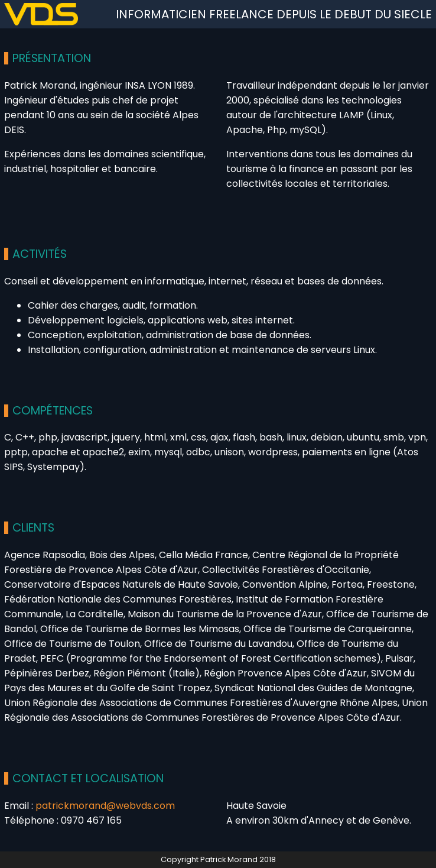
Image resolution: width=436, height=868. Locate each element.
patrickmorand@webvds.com (105, 806)
